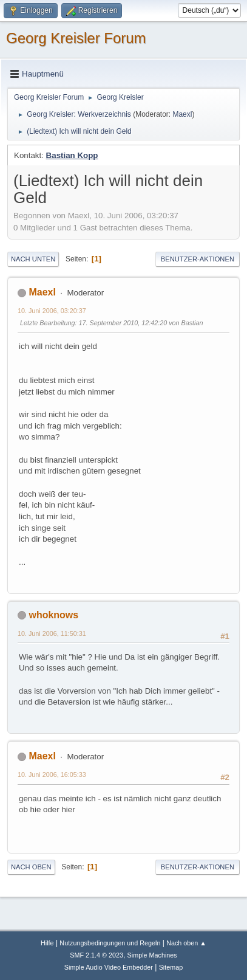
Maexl (182, 114)
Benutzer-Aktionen (198, 259)
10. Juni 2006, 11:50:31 (52, 633)
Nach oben (31, 867)
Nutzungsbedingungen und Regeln (110, 943)
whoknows (53, 615)
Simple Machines (152, 955)
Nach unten (33, 259)
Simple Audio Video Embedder (109, 967)
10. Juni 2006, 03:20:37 (52, 311)
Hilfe (47, 943)
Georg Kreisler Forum (76, 38)
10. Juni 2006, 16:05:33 (52, 775)
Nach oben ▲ (186, 943)
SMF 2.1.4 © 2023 (96, 955)
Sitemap (171, 967)
